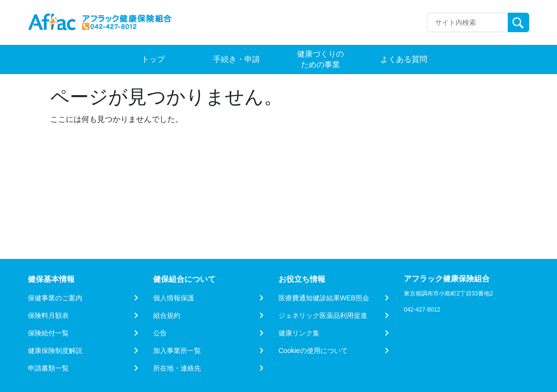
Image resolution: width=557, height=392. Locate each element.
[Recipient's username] (467, 22)
